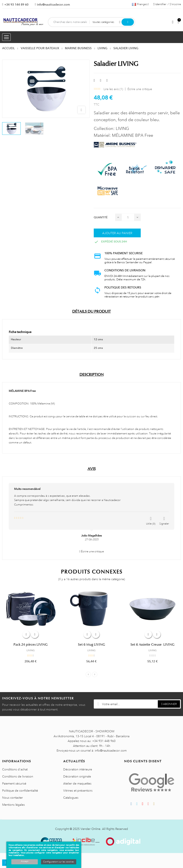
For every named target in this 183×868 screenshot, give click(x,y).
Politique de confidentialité (20, 791)
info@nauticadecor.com (53, 4)
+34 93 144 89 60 (16, 4)
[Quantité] (128, 217)
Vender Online (90, 829)
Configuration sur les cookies (59, 862)
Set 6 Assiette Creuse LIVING (152, 645)
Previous (88, 674)
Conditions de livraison (18, 776)
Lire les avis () (113, 89)
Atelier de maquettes (77, 783)
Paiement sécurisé (14, 783)
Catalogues (71, 798)
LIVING (31, 650)
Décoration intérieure (78, 769)
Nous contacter (12, 798)
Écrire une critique (140, 89)
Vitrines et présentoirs (78, 791)
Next (95, 674)
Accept (25, 861)
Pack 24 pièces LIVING (31, 645)
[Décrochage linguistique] (140, 4)
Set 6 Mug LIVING (91, 645)
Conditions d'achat (15, 769)
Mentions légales (13, 805)
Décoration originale (77, 776)
